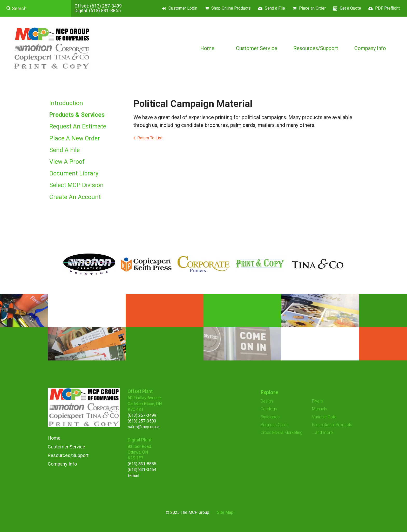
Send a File (275, 8)
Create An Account (75, 197)
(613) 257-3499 (106, 6)
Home (207, 48)
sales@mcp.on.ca (144, 427)
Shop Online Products (231, 8)
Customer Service (257, 48)
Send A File (65, 150)
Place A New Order (75, 138)
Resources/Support (316, 48)
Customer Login (183, 8)
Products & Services (77, 115)
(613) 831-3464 (142, 470)
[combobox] (35, 8)
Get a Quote (350, 8)
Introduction (66, 103)
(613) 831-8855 (105, 11)
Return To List (150, 138)
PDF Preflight (387, 8)
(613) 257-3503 (142, 421)
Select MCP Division (76, 185)
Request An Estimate (78, 127)
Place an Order (312, 8)
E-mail (133, 476)
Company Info (370, 48)
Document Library (74, 173)
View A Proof (67, 162)
